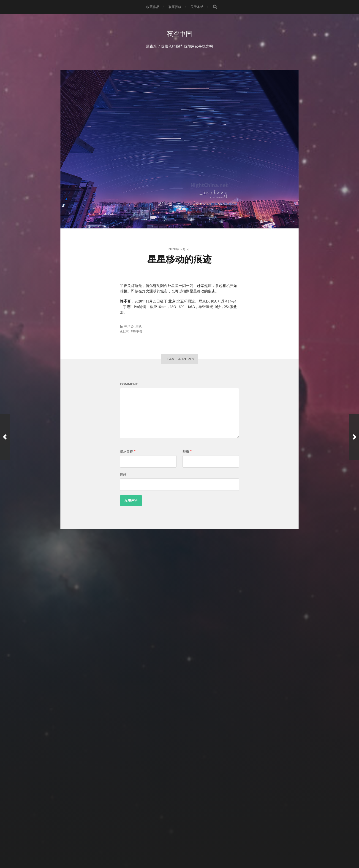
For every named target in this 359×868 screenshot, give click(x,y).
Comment (129, 385)
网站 (123, 475)
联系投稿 (175, 7)
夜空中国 (180, 34)
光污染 (129, 327)
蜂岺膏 (138, 332)
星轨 (139, 327)
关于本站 (197, 7)
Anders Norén (188, 848)
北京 (125, 332)
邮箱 (187, 452)
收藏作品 (153, 7)
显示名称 (128, 452)
